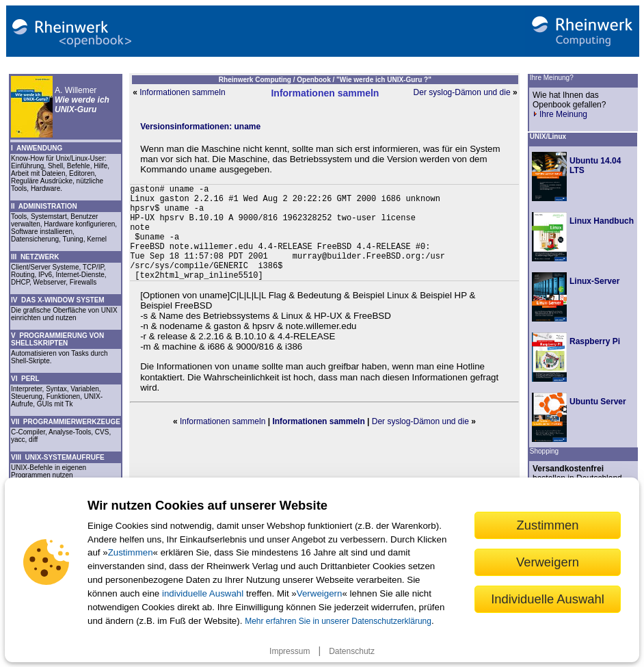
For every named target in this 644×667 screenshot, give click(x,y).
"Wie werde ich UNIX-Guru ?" (384, 80)
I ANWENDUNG (37, 148)
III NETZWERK (35, 257)
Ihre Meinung (560, 114)
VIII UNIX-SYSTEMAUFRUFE (58, 457)
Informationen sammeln (182, 92)
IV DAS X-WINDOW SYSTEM (58, 300)
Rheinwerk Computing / (258, 80)
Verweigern (320, 593)
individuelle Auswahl (203, 593)
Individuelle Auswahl (548, 599)
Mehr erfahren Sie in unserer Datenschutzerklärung (338, 621)
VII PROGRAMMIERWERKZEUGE (66, 422)
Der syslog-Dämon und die (462, 92)
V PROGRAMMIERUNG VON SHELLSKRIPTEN (57, 339)
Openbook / (317, 80)
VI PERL (25, 379)
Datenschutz (352, 651)
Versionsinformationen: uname (200, 127)
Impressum (290, 651)
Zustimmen (131, 552)
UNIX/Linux (548, 136)
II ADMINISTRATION (44, 206)
